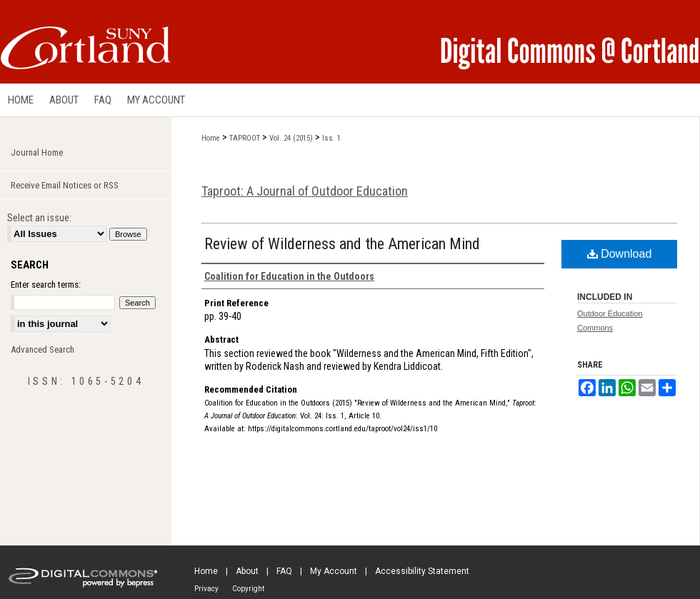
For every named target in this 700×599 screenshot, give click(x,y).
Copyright (248, 589)
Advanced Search (42, 349)
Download (620, 254)
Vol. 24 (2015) (291, 138)
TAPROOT (245, 138)
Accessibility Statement (422, 571)
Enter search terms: (46, 285)
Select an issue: (39, 218)
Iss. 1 (331, 138)
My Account (334, 571)
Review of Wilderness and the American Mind (342, 244)
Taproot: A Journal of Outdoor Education (305, 191)
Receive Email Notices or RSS (65, 185)
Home (211, 138)
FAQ (284, 571)
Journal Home (37, 152)
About (247, 571)
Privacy (206, 589)
